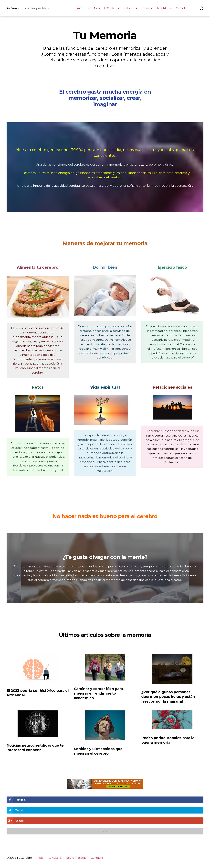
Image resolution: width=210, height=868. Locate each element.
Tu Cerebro (16, 8)
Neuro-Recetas (76, 826)
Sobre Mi (92, 8)
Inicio (79, 8)
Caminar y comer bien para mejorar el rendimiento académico (98, 693)
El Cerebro (110, 8)
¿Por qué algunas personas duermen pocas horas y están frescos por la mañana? (168, 697)
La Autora (55, 826)
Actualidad (163, 8)
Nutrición (129, 8)
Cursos (145, 8)
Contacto (181, 8)
